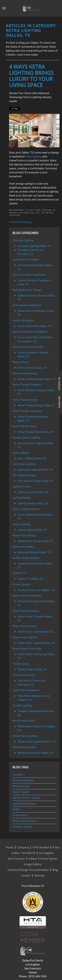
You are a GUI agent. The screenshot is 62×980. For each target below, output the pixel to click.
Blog (55, 870)
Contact (26, 875)
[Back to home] (31, 8)
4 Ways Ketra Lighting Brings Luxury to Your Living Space (31, 76)
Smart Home (20, 815)
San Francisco (16, 859)
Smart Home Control (24, 821)
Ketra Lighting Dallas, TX (27, 213)
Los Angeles (46, 853)
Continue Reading (20, 222)
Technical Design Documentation (28, 870)
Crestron (17, 775)
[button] (4, 8)
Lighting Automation (24, 804)
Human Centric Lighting (26, 798)
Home (10, 847)
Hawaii (33, 859)
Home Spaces (49, 859)
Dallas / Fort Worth (24, 853)
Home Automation (23, 780)
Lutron (16, 809)
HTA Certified (41, 847)
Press (56, 847)
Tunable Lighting (22, 827)
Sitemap (39, 875)
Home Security (21, 786)
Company (23, 847)
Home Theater (21, 792)
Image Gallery (33, 864)
